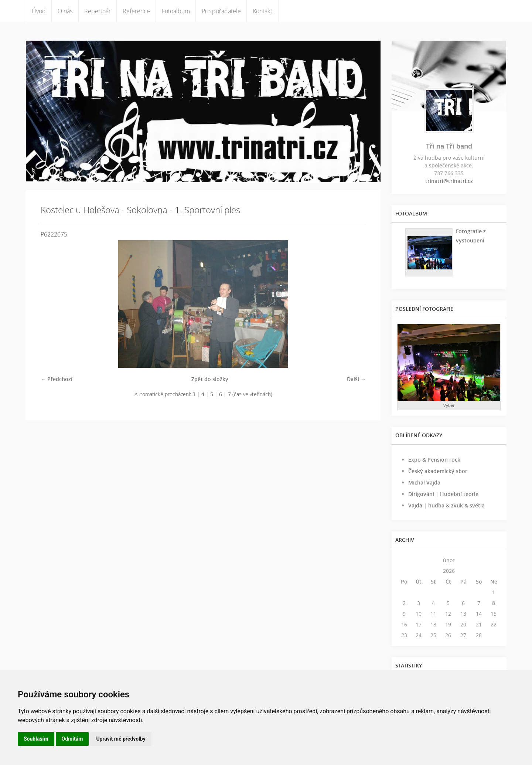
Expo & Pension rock (434, 460)
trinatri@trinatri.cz (449, 181)
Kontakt (262, 11)
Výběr (449, 405)
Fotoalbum (176, 11)
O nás (65, 11)
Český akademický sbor (438, 471)
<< (404, 560)
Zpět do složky (210, 379)
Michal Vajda (424, 482)
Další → (356, 379)
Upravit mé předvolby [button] (121, 739)
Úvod (39, 11)
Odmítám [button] (72, 739)
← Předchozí (57, 379)
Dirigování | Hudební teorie (443, 494)
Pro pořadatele (221, 11)
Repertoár (98, 11)
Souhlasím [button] (36, 739)
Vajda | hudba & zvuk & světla (446, 505)
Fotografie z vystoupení (471, 236)
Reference (136, 11)
